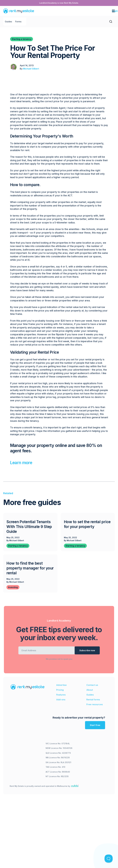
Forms (18, 22)
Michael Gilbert (31, 69)
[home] (19, 11)
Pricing (60, 690)
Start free (95, 725)
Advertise (61, 685)
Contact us (92, 685)
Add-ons (61, 700)
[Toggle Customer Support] (109, 859)
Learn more (21, 463)
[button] (90, 11)
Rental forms (93, 700)
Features (61, 695)
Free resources (95, 704)
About (90, 690)
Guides (8, 22)
